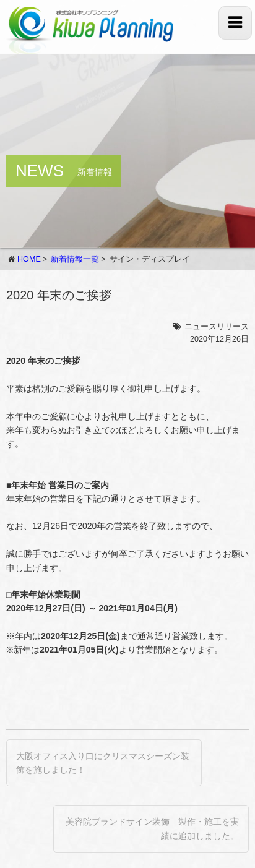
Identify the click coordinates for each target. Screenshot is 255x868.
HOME (29, 259)
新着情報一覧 (75, 259)
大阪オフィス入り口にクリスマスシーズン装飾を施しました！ (103, 763)
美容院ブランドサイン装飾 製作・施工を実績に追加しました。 (152, 828)
